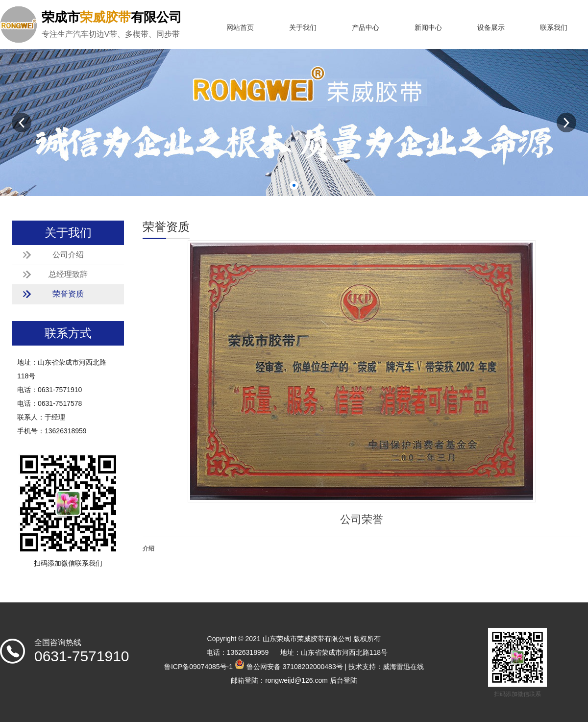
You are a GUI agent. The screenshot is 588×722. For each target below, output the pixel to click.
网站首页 (240, 28)
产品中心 (366, 28)
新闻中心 (428, 28)
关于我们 (303, 28)
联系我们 (554, 28)
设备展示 (491, 28)
